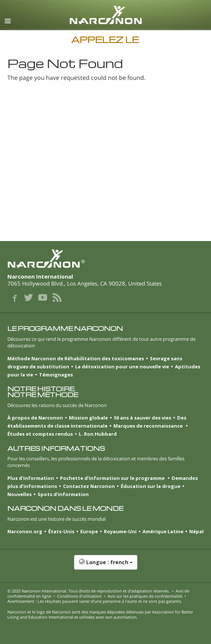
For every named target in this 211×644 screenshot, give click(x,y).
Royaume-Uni (120, 531)
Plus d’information (31, 478)
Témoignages (56, 375)
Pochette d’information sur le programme (113, 478)
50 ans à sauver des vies (143, 418)
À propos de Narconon (35, 418)
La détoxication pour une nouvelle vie (122, 367)
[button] (105, 566)
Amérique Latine (163, 531)
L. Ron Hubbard (98, 434)
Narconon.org (25, 531)
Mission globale (88, 418)
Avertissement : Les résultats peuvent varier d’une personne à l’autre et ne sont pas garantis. (95, 601)
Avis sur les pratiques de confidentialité (145, 596)
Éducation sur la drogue (151, 486)
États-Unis (61, 531)
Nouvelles (20, 494)
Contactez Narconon (89, 486)
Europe (89, 531)
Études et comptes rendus (40, 434)
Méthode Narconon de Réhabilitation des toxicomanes (76, 358)
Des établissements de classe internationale (97, 422)
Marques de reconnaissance (149, 426)
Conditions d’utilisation (79, 596)
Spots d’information (63, 494)
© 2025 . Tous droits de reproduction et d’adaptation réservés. (89, 591)
